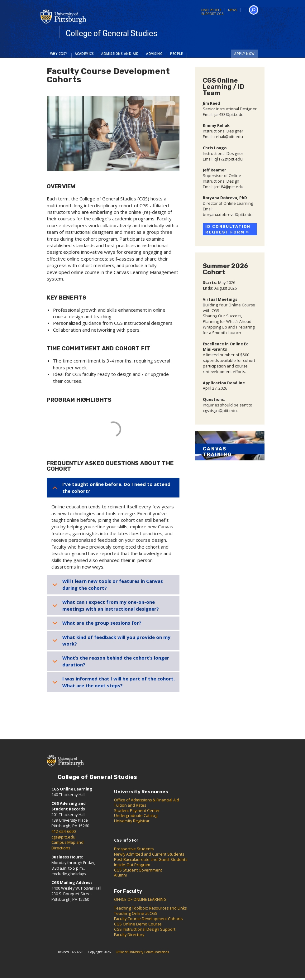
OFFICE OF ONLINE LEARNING (140, 899)
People (176, 54)
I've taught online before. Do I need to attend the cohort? (116, 487)
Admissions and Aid (120, 54)
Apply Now (244, 54)
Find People (211, 10)
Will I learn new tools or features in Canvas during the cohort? (113, 584)
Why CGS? (59, 54)
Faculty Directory (129, 935)
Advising (154, 54)
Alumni (120, 875)
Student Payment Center (137, 811)
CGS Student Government (138, 870)
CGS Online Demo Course (138, 924)
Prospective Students (134, 849)
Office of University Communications (142, 952)
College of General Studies (112, 33)
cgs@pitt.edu (63, 837)
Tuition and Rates (130, 805)
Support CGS (212, 14)
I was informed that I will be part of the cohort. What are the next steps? (119, 682)
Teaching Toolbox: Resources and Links (150, 908)
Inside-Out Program (132, 865)
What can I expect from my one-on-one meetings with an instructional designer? (111, 605)
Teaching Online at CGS (136, 913)
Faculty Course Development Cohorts (148, 919)
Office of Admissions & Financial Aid (147, 800)
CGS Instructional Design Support (145, 929)
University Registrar (132, 821)
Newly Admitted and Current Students (149, 854)
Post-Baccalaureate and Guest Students (151, 860)
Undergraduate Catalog (136, 816)
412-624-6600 (64, 831)
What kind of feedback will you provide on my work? (116, 640)
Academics (84, 54)
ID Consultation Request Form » (228, 229)
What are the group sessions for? (102, 623)
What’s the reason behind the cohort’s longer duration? (116, 661)
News (233, 10)
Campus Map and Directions (67, 845)
